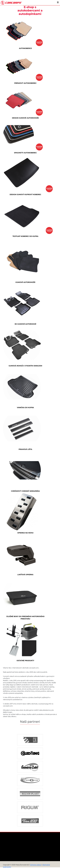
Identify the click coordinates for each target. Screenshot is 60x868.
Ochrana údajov (36, 865)
